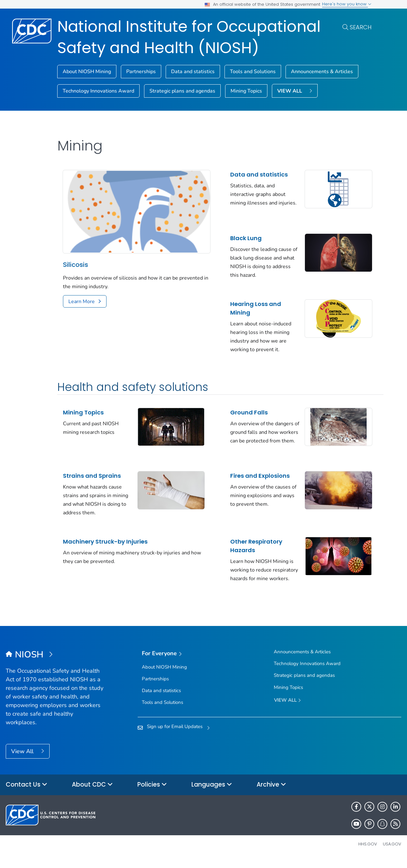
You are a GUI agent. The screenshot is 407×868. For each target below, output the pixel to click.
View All (23, 761)
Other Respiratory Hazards (251, 547)
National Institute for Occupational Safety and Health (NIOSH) (189, 37)
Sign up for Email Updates (175, 736)
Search (361, 27)
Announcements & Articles (322, 72)
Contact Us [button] (27, 794)
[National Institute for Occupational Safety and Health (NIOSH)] (55, 664)
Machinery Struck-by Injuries (105, 542)
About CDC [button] (92, 794)
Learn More (82, 298)
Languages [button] (212, 794)
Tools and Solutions (253, 72)
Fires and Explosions (254, 477)
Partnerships (141, 72)
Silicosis (76, 261)
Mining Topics (246, 91)
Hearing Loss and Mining (250, 307)
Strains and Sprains (92, 477)
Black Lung (240, 236)
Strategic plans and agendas (182, 91)
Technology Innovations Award (98, 91)
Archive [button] (271, 794)
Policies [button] (152, 794)
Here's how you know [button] (347, 4)
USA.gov (392, 853)
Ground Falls (243, 411)
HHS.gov (368, 853)
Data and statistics (193, 72)
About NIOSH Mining (87, 72)
